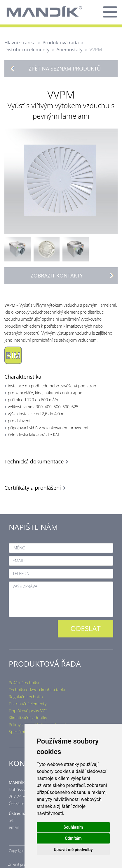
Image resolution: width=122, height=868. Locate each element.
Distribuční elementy (27, 50)
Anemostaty (69, 50)
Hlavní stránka (20, 43)
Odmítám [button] (73, 838)
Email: (19, 561)
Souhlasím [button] (73, 827)
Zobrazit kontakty (74, 276)
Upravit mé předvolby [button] (73, 850)
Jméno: (19, 548)
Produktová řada (61, 43)
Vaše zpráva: (25, 586)
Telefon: (21, 573)
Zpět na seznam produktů (65, 68)
